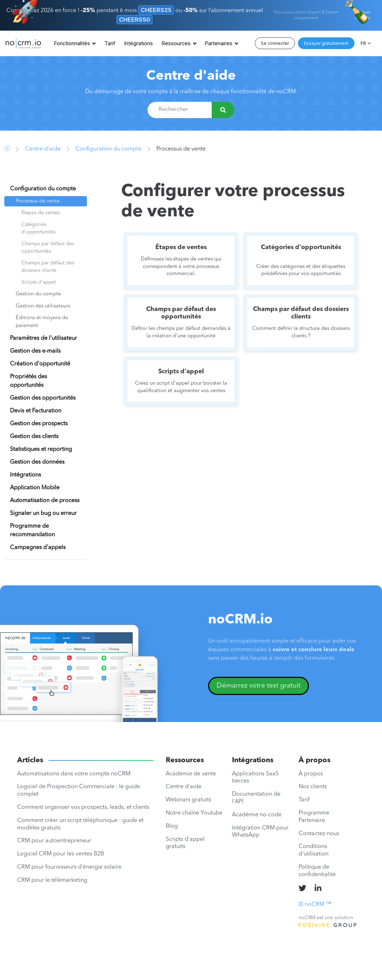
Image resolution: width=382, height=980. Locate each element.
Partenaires (219, 43)
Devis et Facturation (36, 411)
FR (363, 43)
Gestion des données (37, 462)
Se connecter (275, 43)
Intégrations (139, 43)
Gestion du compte (38, 294)
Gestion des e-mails (35, 351)
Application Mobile (35, 488)
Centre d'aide (191, 76)
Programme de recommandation (32, 531)
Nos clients (313, 787)
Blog (172, 826)
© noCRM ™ (315, 905)
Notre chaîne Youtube (194, 813)
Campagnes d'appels (38, 548)
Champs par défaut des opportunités (48, 247)
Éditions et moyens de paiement (42, 322)
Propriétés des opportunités (29, 381)
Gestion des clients (34, 437)
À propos (311, 774)
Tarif (110, 43)
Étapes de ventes (41, 213)
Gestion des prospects (39, 424)
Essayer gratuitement (326, 43)
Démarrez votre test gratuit (259, 686)
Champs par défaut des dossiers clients (48, 267)
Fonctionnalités (72, 43)
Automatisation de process (45, 501)
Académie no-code (257, 815)
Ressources (176, 43)
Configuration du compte (109, 149)
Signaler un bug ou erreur (43, 513)
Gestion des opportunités (43, 398)
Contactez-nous (319, 834)
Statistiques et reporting (41, 449)
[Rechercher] (223, 110)
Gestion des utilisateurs (43, 306)
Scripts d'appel (39, 282)
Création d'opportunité (40, 364)
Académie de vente (191, 774)
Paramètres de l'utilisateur (43, 338)
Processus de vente (38, 201)
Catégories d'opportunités (38, 228)
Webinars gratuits (189, 800)
